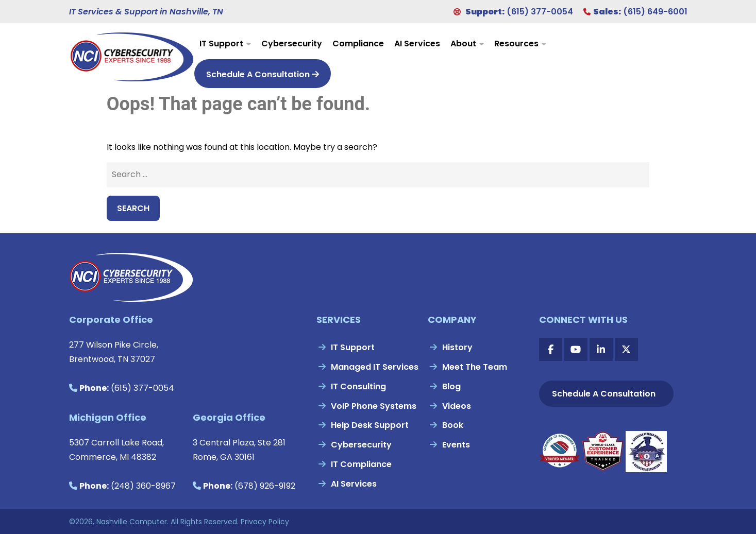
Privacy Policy (265, 522)
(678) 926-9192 (265, 486)
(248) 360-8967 (143, 486)
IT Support (221, 44)
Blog (451, 386)
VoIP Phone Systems (374, 406)
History (457, 347)
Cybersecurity (292, 44)
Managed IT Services (375, 367)
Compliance (358, 44)
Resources (516, 44)
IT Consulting (358, 386)
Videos (457, 406)
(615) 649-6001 (655, 12)
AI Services (417, 44)
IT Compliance (361, 464)
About (463, 44)
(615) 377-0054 (540, 12)
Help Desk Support (370, 425)
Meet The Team (475, 367)
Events (456, 445)
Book (453, 425)
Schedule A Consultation (263, 74)
